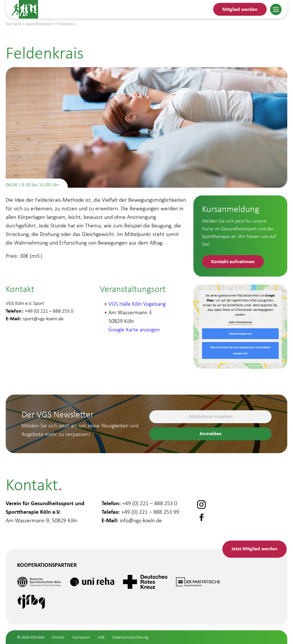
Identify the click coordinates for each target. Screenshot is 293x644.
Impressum (81, 637)
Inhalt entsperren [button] (240, 333)
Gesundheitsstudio (40, 606)
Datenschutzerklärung (130, 637)
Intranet (58, 637)
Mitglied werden (240, 9)
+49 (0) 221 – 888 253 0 (150, 503)
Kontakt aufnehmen (233, 261)
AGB (101, 637)
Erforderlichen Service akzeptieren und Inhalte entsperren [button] (240, 350)
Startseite (14, 24)
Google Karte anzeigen (134, 329)
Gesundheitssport (39, 622)
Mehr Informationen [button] (240, 322)
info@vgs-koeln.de (141, 520)
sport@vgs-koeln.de (43, 319)
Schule (21, 639)
